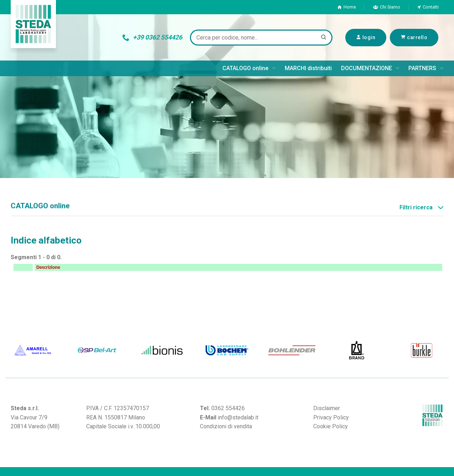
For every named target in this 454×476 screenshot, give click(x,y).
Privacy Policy (331, 417)
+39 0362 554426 (152, 37)
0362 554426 (228, 408)
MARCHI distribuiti (308, 68)
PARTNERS (426, 68)
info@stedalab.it (238, 417)
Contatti (428, 7)
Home (347, 7)
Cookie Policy (331, 426)
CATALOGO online (249, 68)
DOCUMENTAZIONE (370, 68)
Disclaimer (327, 408)
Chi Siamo (387, 7)
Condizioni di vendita (226, 426)
